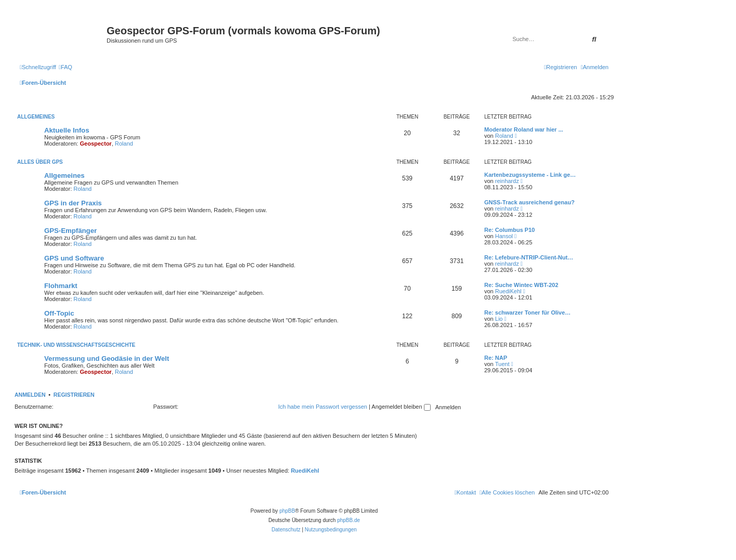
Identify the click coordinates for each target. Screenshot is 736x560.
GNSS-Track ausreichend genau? (530, 202)
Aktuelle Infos (67, 130)
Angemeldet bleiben (401, 407)
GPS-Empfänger (70, 231)
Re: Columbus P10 (509, 230)
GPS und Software (74, 258)
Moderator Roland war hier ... (524, 129)
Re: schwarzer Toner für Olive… (527, 312)
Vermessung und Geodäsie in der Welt (107, 359)
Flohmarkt (61, 286)
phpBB (287, 511)
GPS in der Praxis (73, 203)
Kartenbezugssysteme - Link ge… (530, 175)
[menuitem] (66, 67)
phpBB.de (348, 520)
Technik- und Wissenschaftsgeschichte (76, 345)
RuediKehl (508, 291)
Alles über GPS (40, 162)
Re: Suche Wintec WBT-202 (521, 285)
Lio (499, 319)
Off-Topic (59, 313)
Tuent (502, 364)
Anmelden (30, 395)
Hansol (504, 236)
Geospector (96, 144)
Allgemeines (36, 117)
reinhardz (507, 181)
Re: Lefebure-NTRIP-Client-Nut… (529, 257)
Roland (124, 144)
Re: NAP (496, 358)
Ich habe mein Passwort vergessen (323, 407)
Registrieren (74, 395)
